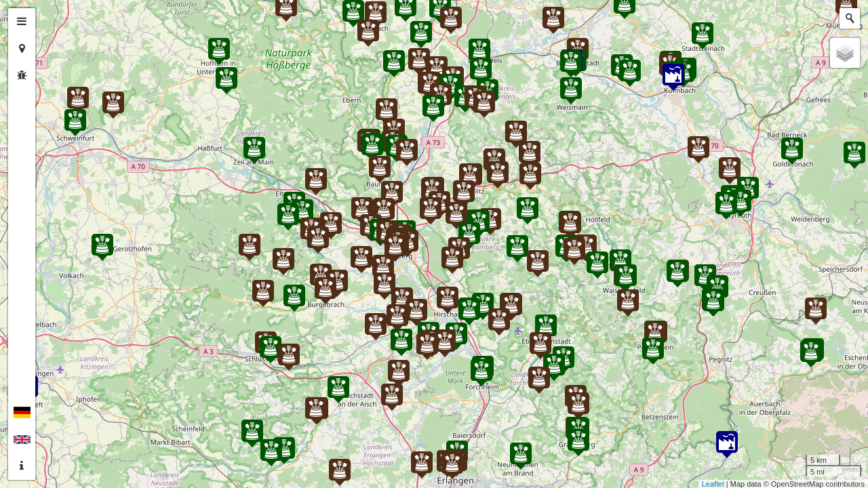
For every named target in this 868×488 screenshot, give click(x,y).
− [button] (53, 39)
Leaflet (713, 484)
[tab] (22, 22)
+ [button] (53, 18)
